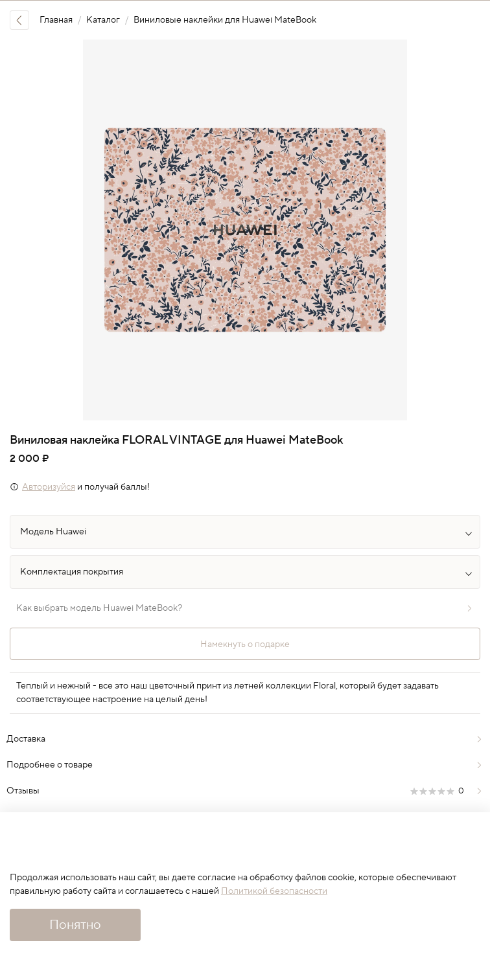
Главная (56, 20)
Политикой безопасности (274, 891)
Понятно (75, 925)
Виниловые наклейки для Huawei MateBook (225, 20)
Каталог (103, 20)
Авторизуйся (49, 487)
